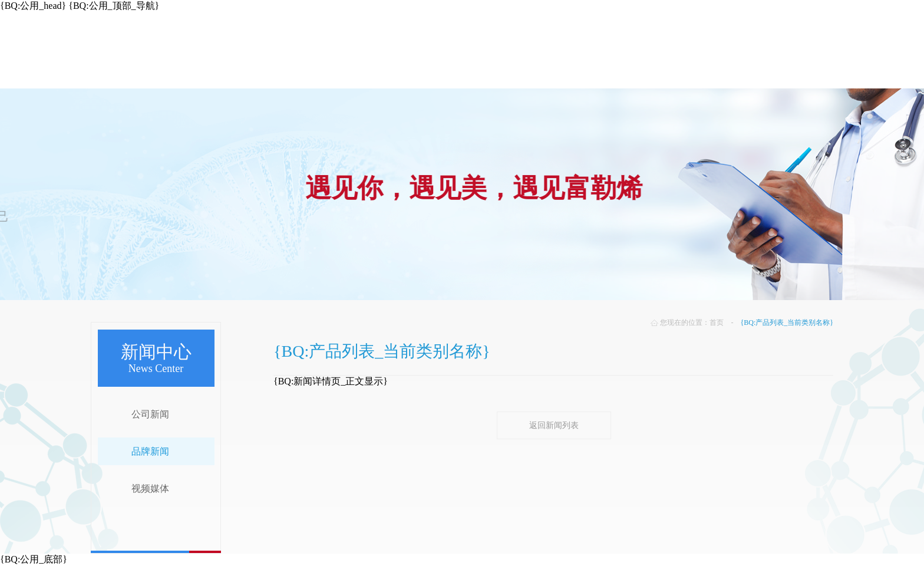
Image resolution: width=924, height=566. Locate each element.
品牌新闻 (150, 451)
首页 (717, 323)
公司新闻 (150, 414)
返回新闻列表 (554, 425)
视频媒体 (150, 488)
